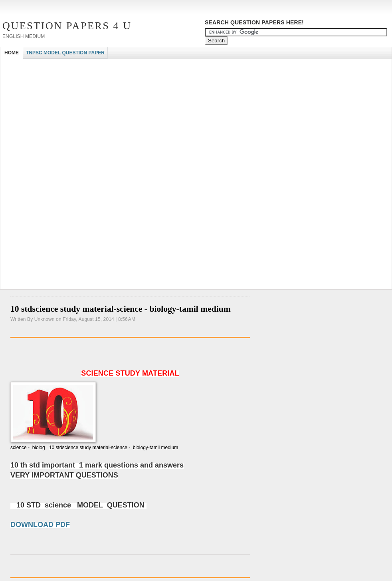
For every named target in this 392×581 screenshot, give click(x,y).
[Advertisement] (94, 119)
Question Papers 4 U (67, 26)
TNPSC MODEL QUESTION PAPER (65, 53)
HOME (12, 53)
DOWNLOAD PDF (40, 525)
